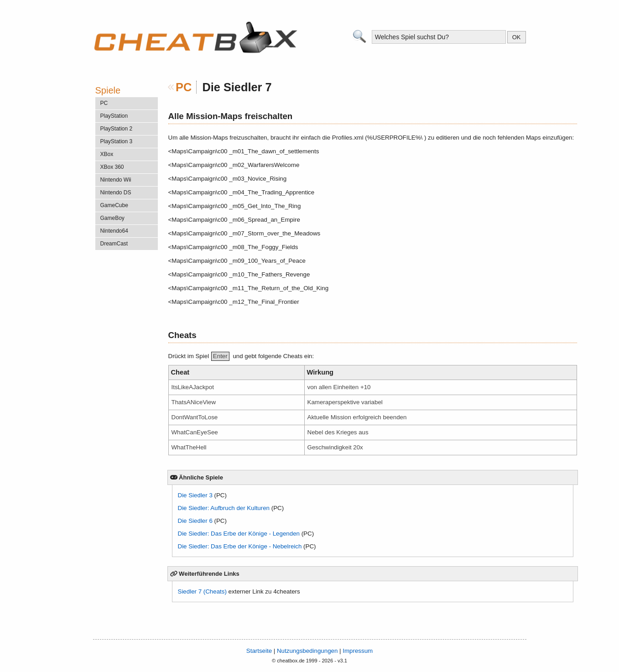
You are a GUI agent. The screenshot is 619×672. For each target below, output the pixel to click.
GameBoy (112, 218)
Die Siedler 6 (195, 521)
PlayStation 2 (117, 129)
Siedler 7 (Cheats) (202, 591)
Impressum (358, 651)
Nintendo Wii (116, 180)
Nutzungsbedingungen (307, 651)
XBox (107, 154)
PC (184, 87)
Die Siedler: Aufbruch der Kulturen (224, 508)
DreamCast (114, 244)
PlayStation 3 (117, 141)
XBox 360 (112, 167)
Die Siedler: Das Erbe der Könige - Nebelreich (240, 546)
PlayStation (114, 116)
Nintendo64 (114, 231)
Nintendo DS (116, 193)
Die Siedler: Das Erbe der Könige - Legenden (239, 534)
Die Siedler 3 (195, 495)
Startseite (259, 651)
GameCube (114, 205)
